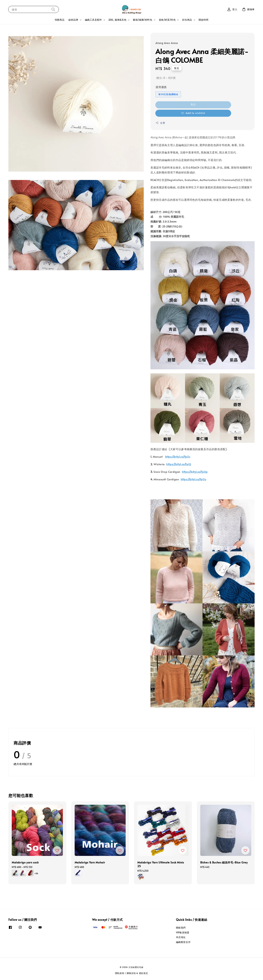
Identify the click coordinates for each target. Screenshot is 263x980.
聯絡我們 (181, 928)
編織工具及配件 (93, 20)
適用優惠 (161, 87)
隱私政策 (120, 973)
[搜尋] (53, 9)
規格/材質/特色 (167, 20)
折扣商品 (187, 20)
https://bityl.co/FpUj (179, 464)
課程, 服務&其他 (117, 20)
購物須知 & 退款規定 (137, 973)
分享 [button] (160, 123)
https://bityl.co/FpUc (178, 457)
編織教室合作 (183, 942)
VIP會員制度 (183, 932)
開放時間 (203, 20)
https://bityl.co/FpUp (195, 472)
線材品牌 (73, 20)
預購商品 (60, 20)
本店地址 (181, 937)
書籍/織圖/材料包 (142, 20)
